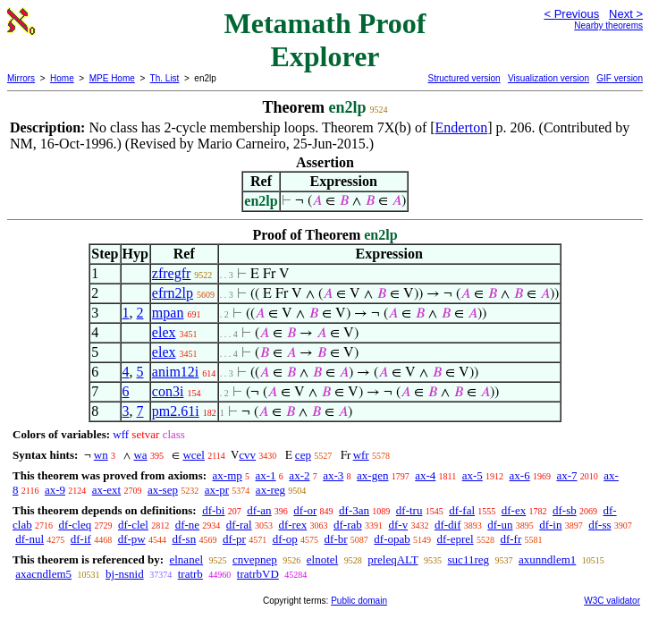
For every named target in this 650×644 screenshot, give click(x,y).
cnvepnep (255, 559)
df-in (550, 525)
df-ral (239, 525)
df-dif (448, 525)
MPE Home (112, 78)
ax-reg (270, 490)
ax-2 (299, 475)
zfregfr (172, 273)
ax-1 (266, 475)
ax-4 (425, 475)
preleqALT (393, 559)
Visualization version (549, 78)
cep (303, 455)
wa (140, 455)
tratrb (190, 574)
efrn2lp (173, 293)
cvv (247, 455)
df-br (336, 539)
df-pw (132, 539)
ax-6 (520, 475)
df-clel (133, 525)
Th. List (165, 78)
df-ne (187, 525)
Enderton (462, 127)
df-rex (292, 525)
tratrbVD (258, 574)
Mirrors (21, 78)
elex (164, 332)
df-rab (348, 525)
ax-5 (473, 475)
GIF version (620, 78)
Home (62, 78)
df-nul (30, 539)
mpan (168, 313)
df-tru (409, 510)
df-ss (599, 525)
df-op (285, 539)
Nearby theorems (608, 25)
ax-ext (106, 490)
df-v (398, 525)
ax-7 (566, 475)
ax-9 (55, 490)
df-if (81, 539)
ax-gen (372, 475)
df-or (305, 510)
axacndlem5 (43, 574)
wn (101, 455)
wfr (361, 455)
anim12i (175, 372)
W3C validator (612, 601)
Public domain (359, 601)
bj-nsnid (125, 574)
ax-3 (333, 475)
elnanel (186, 559)
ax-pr (217, 490)
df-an (259, 510)
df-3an (354, 510)
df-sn (184, 539)
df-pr (234, 539)
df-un (500, 525)
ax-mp (228, 475)
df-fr (511, 539)
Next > (626, 14)
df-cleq (75, 525)
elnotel (322, 559)
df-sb (565, 510)
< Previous (571, 14)
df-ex (514, 510)
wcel (194, 455)
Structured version (464, 78)
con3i (168, 391)
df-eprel (456, 539)
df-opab (392, 539)
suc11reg (469, 559)
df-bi (213, 510)
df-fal (462, 510)
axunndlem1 (547, 559)
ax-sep (163, 490)
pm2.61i (176, 411)
